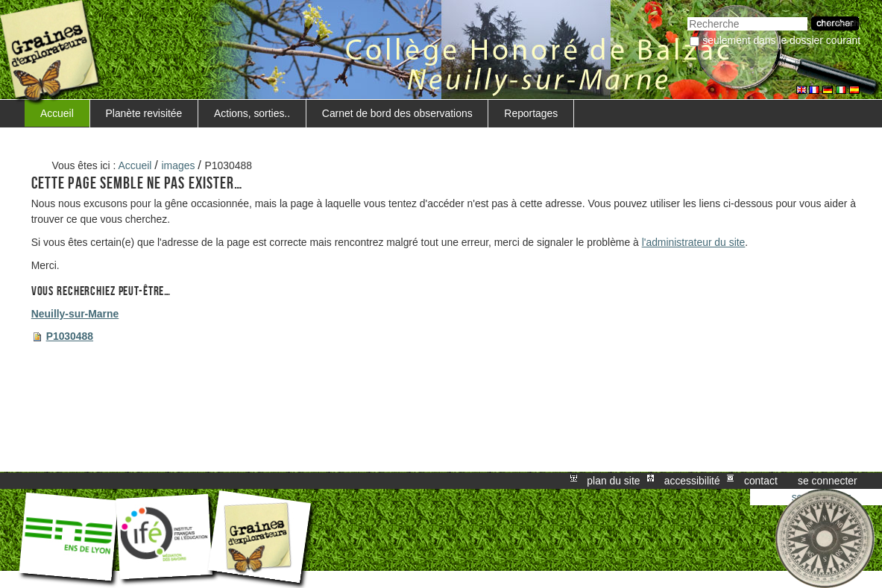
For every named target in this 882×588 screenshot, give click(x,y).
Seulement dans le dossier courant (781, 40)
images (179, 165)
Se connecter (828, 481)
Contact (761, 481)
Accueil (57, 113)
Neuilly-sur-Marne (75, 314)
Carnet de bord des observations (397, 113)
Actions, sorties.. (252, 113)
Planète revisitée (144, 113)
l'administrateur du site (694, 242)
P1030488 (70, 336)
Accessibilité (692, 481)
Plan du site (613, 481)
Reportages (531, 113)
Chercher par (687, 15)
